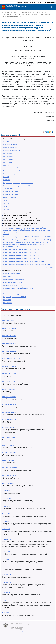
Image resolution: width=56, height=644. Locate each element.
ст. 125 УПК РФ (6, 575)
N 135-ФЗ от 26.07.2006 (9, 404)
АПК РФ (6, 141)
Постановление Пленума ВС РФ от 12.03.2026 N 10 (21, 255)
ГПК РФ (6, 165)
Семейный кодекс (10, 198)
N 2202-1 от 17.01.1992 (8, 437)
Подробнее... (50, 267)
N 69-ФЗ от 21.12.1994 (8, 321)
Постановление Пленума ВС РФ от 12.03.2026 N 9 (21, 249)
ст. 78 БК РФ (6, 529)
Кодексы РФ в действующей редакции (17, 139)
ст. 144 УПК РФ (6, 567)
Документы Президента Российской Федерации (21, 218)
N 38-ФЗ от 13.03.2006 (9, 374)
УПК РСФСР (8, 303)
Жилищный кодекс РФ (12, 171)
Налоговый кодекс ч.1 (11, 192)
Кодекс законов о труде (12, 294)
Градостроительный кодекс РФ (15, 168)
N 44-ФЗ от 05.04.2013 (9, 460)
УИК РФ (6, 204)
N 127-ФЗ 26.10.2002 (8, 445)
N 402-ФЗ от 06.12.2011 (9, 397)
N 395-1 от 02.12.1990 (8, 483)
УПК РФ (6, 209)
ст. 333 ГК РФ (6, 491)
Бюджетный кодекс (10, 144)
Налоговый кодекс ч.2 (11, 195)
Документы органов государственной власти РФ (21, 223)
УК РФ (6, 206)
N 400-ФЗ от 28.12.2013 (9, 313)
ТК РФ (6, 201)
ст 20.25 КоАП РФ (7, 514)
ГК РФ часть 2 (8, 156)
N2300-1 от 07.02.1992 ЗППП (11, 359)
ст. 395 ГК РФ (6, 506)
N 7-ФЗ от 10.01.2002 (8, 382)
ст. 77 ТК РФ (6, 559)
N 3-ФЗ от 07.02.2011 (8, 389)
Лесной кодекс (9, 189)
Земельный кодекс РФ (11, 174)
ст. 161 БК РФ (6, 552)
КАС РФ (6, 177)
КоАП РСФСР (8, 291)
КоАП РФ (7, 180)
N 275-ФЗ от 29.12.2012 (9, 351)
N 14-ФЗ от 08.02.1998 (9, 420)
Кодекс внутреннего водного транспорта (18, 183)
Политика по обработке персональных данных (21, 631)
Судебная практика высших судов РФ (17, 213)
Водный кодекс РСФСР (12, 273)
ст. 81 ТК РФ (5, 521)
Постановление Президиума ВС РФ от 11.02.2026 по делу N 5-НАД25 (28, 264)
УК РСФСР (7, 300)
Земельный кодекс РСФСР (13, 285)
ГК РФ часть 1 (8, 153)
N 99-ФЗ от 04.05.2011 (9, 412)
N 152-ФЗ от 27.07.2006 (9, 453)
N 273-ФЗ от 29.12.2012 (9, 336)
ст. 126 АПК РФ (6, 592)
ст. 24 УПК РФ (6, 582)
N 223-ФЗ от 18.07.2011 (9, 427)
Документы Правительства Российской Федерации (22, 220)
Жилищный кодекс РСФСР (13, 282)
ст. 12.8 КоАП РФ (7, 539)
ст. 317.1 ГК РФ (6, 498)
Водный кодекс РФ (10, 147)
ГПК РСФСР (8, 276)
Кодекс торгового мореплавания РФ (17, 186)
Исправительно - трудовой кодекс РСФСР (19, 288)
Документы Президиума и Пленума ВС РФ (19, 226)
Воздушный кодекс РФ (12, 150)
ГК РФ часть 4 (8, 162)
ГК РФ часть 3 (8, 159)
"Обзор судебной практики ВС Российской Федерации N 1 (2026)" (27, 240)
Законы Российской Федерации (15, 215)
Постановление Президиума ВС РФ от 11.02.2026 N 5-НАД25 (25, 261)
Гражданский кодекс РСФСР (14, 279)
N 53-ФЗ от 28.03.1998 (9, 476)
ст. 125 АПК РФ (6, 613)
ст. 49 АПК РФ (6, 600)
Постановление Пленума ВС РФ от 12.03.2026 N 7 (21, 252)
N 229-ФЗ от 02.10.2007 (9, 468)
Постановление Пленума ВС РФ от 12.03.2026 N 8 (21, 258)
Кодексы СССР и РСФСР (12, 271)
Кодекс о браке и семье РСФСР (15, 297)
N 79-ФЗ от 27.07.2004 (9, 343)
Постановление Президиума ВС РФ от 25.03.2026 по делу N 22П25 (27, 237)
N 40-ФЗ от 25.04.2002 (9, 328)
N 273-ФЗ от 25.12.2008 (9, 366)
